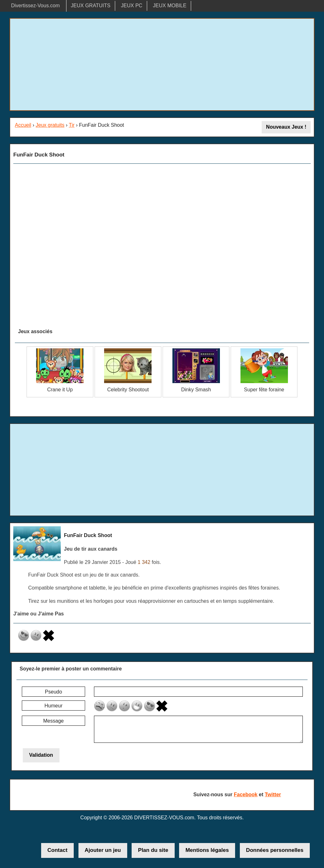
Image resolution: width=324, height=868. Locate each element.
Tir (72, 125)
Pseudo (53, 692)
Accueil (23, 125)
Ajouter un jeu (103, 850)
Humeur (54, 706)
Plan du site (153, 850)
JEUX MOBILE (170, 6)
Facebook (246, 795)
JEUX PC (132, 6)
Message (54, 721)
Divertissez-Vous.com (35, 6)
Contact (57, 850)
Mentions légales (207, 850)
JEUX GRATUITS (91, 6)
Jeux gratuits (50, 125)
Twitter (273, 795)
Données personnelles (275, 850)
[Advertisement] (162, 64)
